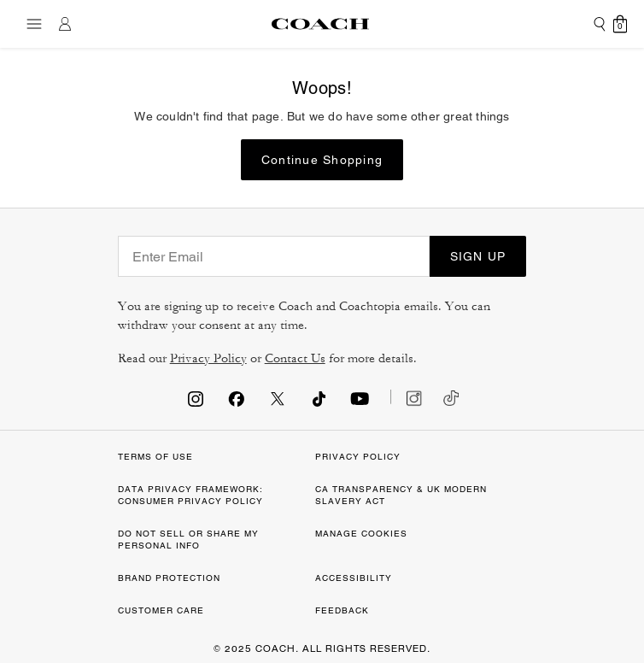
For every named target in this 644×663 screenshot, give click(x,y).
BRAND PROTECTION (169, 578)
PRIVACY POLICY (358, 457)
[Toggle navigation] (29, 24)
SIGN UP (478, 256)
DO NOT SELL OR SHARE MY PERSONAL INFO (188, 540)
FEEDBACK (342, 610)
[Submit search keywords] (600, 24)
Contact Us (295, 358)
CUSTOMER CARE (161, 610)
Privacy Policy (208, 358)
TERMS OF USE (155, 457)
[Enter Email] (274, 256)
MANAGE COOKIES (361, 534)
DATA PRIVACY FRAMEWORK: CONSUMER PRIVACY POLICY (190, 495)
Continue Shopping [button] (322, 160)
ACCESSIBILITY (354, 578)
